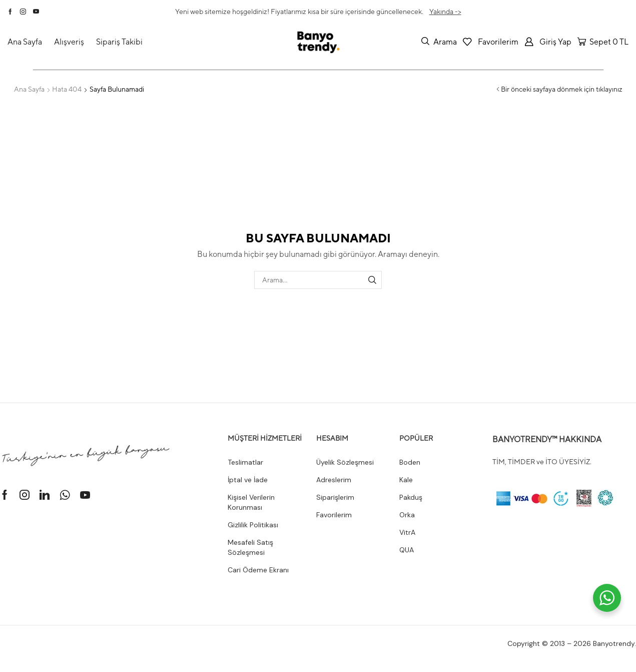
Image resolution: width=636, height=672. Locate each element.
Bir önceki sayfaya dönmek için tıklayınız (562, 89)
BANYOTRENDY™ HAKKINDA (547, 439)
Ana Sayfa (29, 89)
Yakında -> (445, 12)
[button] (439, 42)
